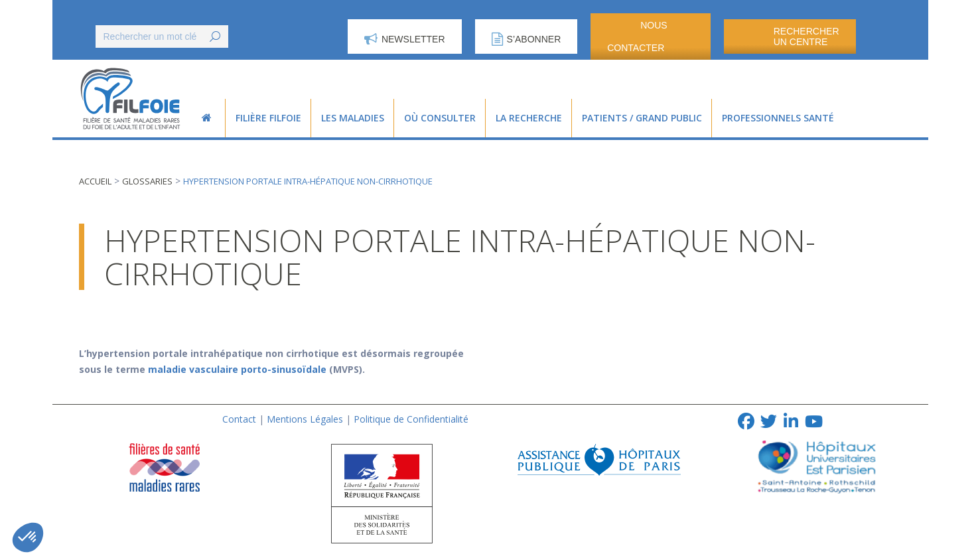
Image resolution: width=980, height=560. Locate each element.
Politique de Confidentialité (411, 419)
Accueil (95, 181)
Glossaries (147, 181)
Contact (239, 419)
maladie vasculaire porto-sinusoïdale (237, 369)
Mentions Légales (305, 419)
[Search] (162, 36)
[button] (28, 537)
